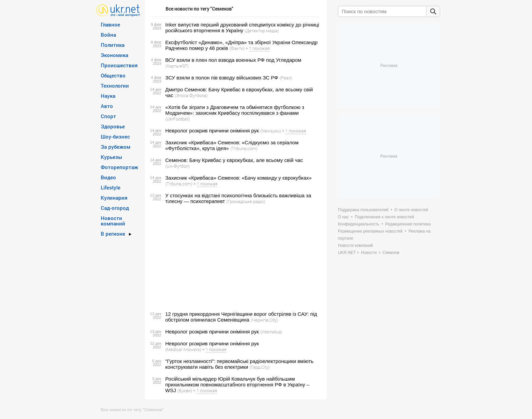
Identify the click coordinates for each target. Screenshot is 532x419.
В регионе (113, 234)
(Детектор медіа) (262, 31)
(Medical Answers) (183, 349)
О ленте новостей (411, 210)
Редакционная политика (408, 224)
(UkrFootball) (178, 119)
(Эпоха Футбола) (191, 95)
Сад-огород (115, 208)
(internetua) (271, 332)
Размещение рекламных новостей (370, 231)
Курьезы (111, 157)
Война (108, 35)
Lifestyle (111, 187)
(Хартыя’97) (177, 66)
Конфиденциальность (359, 224)
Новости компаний (113, 221)
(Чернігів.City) (264, 320)
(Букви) (185, 390)
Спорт (108, 116)
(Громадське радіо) (246, 201)
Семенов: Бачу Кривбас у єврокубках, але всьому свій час (234, 160)
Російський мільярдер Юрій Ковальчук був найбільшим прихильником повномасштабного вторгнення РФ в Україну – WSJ (237, 385)
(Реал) (286, 78)
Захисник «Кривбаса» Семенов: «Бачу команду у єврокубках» (239, 178)
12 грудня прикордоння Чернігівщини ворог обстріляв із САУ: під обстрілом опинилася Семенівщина (241, 317)
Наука (108, 96)
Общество (113, 75)
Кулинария (114, 198)
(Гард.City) (260, 367)
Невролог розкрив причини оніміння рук (212, 131)
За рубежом (116, 147)
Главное (110, 24)
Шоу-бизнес (115, 136)
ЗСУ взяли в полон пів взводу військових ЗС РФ (222, 78)
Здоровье (113, 126)
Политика (113, 45)
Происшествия (119, 65)
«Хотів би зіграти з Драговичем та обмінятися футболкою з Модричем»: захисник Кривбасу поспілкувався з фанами (235, 110)
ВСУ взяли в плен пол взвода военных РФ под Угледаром (233, 60)
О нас (343, 217)
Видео (108, 177)
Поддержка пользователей (363, 210)
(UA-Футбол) (177, 166)
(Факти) (237, 48)
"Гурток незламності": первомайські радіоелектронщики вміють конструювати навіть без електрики (239, 364)
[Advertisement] (235, 258)
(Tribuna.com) (244, 148)
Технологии (115, 86)
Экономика (115, 55)
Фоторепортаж (119, 167)
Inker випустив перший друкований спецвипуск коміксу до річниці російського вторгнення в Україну (242, 28)
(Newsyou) (271, 131)
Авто (107, 106)
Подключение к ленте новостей (385, 217)
